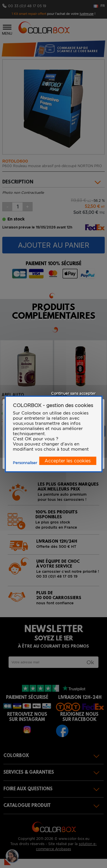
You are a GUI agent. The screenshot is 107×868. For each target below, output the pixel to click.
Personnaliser (25, 463)
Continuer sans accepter (73, 393)
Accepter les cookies (68, 461)
